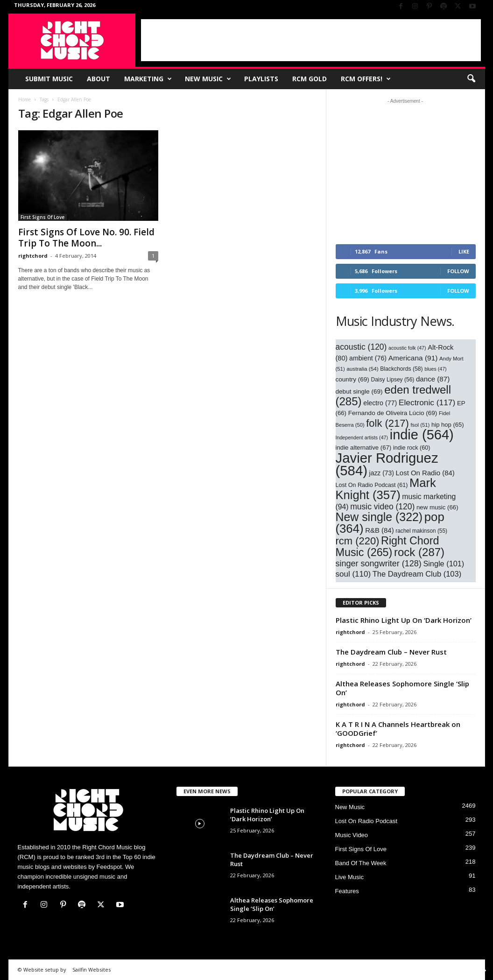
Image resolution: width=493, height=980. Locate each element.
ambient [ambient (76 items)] (368, 358)
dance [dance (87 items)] (433, 379)
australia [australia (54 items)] (362, 369)
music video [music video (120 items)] (382, 507)
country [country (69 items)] (352, 379)
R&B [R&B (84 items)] (379, 530)
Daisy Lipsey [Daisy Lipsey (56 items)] (393, 380)
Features (347, 891)
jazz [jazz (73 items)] (382, 473)
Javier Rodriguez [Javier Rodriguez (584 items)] (387, 464)
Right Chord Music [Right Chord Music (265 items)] (387, 546)
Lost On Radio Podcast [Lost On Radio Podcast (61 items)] (372, 485)
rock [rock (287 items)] (419, 552)
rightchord (33, 256)
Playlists (261, 79)
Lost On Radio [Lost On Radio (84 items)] (425, 473)
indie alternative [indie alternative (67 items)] (364, 448)
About (99, 79)
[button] (471, 79)
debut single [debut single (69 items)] (359, 391)
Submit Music (49, 79)
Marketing (148, 79)
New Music (208, 79)
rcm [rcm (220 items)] (358, 541)
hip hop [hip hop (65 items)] (448, 425)
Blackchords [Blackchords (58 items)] (401, 369)
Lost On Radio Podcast (366, 821)
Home (25, 99)
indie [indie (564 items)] (422, 435)
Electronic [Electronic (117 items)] (427, 402)
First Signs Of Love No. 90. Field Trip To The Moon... (86, 238)
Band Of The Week (361, 863)
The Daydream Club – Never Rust (391, 652)
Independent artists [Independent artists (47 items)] (362, 437)
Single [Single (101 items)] (444, 564)
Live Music (349, 877)
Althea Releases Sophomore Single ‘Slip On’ (402, 688)
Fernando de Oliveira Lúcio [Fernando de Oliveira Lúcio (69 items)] (393, 413)
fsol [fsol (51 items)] (420, 425)
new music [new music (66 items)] (437, 507)
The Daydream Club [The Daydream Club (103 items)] (417, 574)
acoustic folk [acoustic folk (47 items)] (407, 348)
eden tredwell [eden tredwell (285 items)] (394, 395)
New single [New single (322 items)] (379, 517)
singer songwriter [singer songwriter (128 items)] (379, 564)
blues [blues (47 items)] (435, 369)
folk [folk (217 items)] (387, 423)
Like (464, 251)
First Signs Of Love (42, 217)
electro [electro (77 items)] (380, 403)
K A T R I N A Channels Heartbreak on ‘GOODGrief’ (398, 729)
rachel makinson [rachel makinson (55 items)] (421, 531)
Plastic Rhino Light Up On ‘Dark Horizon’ (404, 620)
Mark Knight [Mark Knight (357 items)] (386, 489)
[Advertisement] (311, 40)
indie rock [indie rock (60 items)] (412, 448)
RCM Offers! (366, 79)
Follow (458, 271)
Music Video (352, 835)
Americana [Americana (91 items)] (413, 358)
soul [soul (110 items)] (353, 574)
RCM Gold (310, 79)
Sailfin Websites (92, 969)
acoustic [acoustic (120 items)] (361, 347)
